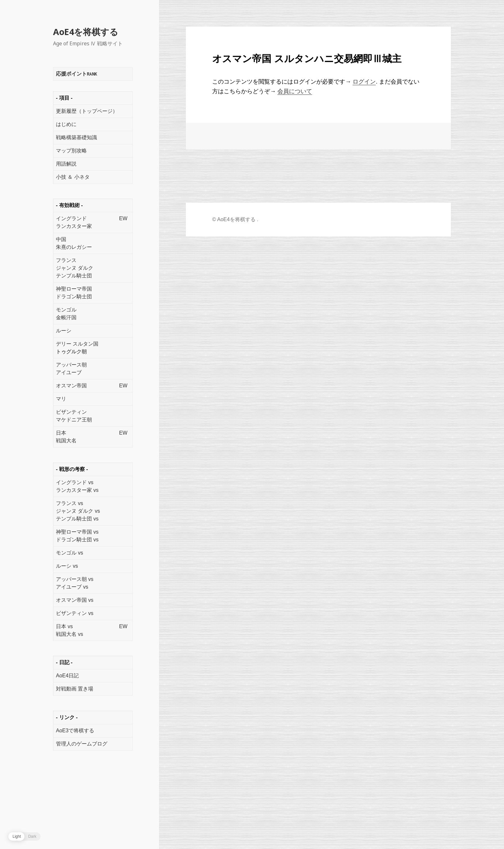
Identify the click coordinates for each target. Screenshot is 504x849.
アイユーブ (69, 372)
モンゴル (66, 310)
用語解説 (66, 164)
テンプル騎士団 (74, 276)
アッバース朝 (71, 365)
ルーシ (64, 331)
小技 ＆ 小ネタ (73, 177)
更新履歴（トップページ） (87, 111)
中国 (61, 239)
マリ (61, 399)
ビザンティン (71, 412)
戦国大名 (66, 441)
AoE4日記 (67, 676)
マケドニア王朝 (74, 420)
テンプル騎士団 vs (77, 519)
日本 (61, 433)
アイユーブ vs (72, 587)
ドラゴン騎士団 (74, 297)
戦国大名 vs (69, 634)
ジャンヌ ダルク (75, 268)
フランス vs (69, 503)
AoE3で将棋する (75, 731)
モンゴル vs (69, 553)
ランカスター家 (74, 226)
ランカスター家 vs (77, 490)
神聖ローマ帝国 (74, 289)
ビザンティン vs (75, 613)
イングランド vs (75, 482)
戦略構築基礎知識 (76, 137)
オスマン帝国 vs (75, 600)
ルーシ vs (67, 566)
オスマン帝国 (71, 386)
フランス (66, 260)
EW (123, 218)
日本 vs (64, 626)
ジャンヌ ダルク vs (78, 511)
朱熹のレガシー (74, 247)
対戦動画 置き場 (75, 689)
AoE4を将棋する (86, 32)
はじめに (66, 124)
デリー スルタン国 (77, 344)
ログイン (364, 82)
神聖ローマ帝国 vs (77, 532)
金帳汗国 (66, 317)
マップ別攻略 (71, 151)
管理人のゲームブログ (82, 744)
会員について (295, 91)
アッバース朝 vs (75, 579)
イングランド (71, 218)
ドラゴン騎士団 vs (77, 540)
